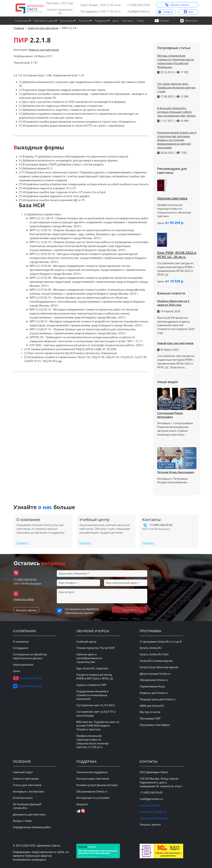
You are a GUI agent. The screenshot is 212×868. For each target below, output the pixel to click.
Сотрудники (21, 648)
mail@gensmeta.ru (139, 11)
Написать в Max (24, 599)
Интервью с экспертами (28, 791)
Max (188, 12)
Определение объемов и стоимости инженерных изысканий (93, 695)
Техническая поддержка (92, 772)
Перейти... (23, 543)
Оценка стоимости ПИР (91, 685)
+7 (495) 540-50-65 (139, 5)
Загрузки (82, 804)
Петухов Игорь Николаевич (176, 472)
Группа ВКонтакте (27, 686)
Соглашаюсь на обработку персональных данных (82, 611)
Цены (116, 21)
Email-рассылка (23, 798)
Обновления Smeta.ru (154, 680)
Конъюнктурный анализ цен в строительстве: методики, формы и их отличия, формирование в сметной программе (177, 140)
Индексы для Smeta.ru (154, 693)
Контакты (128, 21)
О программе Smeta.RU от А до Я (161, 642)
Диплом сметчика (172, 198)
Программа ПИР (150, 718)
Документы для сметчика (29, 814)
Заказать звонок (177, 5)
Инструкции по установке (93, 798)
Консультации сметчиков (93, 779)
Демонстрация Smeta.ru (155, 674)
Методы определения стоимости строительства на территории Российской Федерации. (176, 61)
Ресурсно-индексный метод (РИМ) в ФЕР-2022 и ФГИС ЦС (95, 677)
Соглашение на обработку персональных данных (30, 656)
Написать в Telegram (153, 812)
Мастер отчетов (150, 712)
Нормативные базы (152, 686)
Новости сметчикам (26, 779)
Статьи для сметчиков (27, 785)
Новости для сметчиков (44, 50)
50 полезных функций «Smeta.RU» (27, 806)
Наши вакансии (23, 665)
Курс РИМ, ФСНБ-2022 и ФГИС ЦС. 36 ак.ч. (177, 255)
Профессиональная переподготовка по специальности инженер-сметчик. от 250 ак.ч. (93, 741)
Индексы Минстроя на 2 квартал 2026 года (173, 303)
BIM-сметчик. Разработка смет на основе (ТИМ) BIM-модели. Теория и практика (98, 726)
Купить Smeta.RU (151, 648)
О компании (21, 642)
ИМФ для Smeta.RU (152, 706)
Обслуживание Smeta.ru (92, 791)
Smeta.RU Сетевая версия (156, 661)
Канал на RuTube (27, 678)
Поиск (140, 21)
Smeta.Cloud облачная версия (159, 667)
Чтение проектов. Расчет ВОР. (96, 648)
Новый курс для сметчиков (175, 343)
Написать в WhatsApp (154, 818)
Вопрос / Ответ (23, 821)
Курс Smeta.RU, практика (92, 668)
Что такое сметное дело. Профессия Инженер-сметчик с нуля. (176, 88)
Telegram (166, 12)
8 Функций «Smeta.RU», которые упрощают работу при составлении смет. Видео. (177, 112)
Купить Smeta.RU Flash (154, 654)
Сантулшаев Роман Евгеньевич (170, 415)
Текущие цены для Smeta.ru (158, 699)
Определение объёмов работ (32, 827)
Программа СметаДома (155, 725)
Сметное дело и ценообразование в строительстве (89, 658)
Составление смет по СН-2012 (96, 705)
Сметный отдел (23, 772)
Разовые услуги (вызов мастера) (97, 785)
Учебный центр (86, 642)
